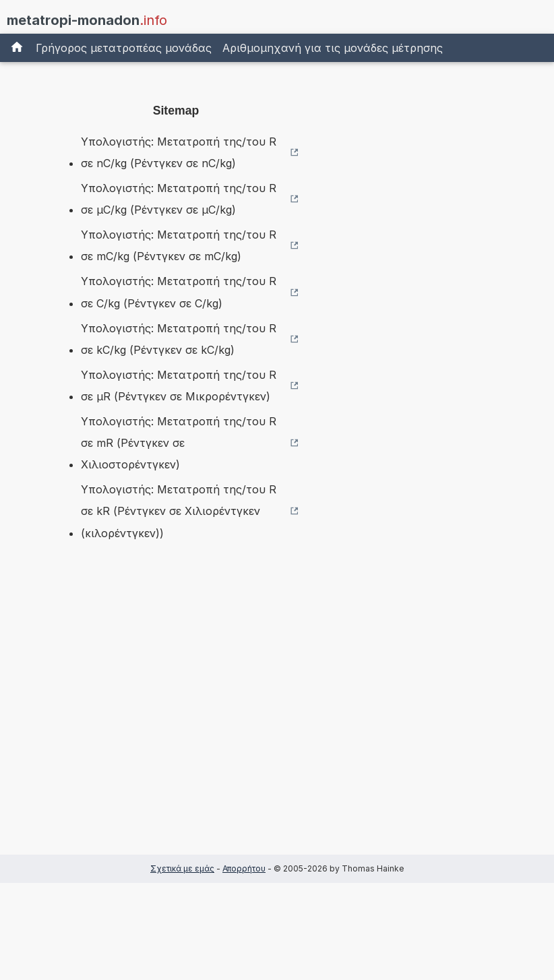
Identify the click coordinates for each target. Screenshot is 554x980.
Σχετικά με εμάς (182, 868)
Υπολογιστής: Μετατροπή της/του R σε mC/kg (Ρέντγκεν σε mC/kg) (179, 245)
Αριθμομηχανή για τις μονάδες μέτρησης (333, 48)
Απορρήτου (244, 868)
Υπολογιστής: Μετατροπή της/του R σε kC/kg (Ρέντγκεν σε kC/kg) (179, 339)
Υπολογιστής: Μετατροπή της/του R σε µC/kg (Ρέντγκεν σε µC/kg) (179, 199)
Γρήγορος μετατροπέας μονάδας (124, 48)
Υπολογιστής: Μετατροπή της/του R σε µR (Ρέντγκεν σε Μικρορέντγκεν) (179, 386)
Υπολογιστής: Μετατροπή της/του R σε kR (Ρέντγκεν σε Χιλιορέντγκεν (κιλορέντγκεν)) (179, 511)
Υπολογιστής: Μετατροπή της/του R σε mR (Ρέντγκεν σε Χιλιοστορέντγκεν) (179, 443)
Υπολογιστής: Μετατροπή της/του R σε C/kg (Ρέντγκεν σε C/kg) (179, 292)
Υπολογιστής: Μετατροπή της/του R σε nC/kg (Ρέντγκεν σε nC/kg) (179, 152)
